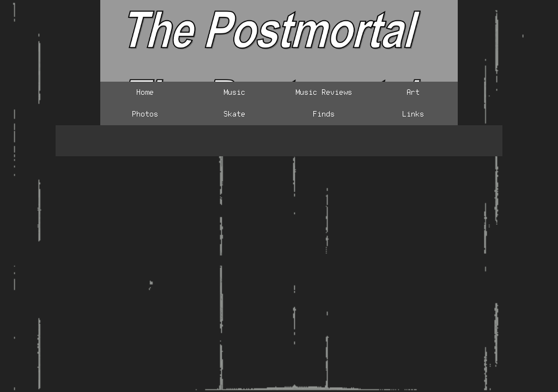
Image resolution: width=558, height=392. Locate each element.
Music (234, 93)
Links (413, 114)
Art (413, 93)
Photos (145, 114)
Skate (234, 114)
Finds (324, 114)
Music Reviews (324, 93)
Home (145, 93)
